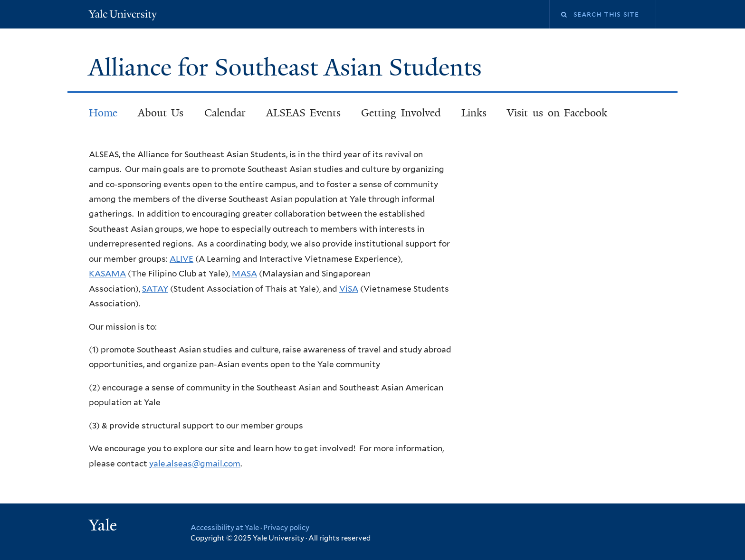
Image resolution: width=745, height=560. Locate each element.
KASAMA (107, 274)
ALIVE (181, 259)
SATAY (155, 289)
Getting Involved (401, 113)
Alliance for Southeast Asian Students (288, 67)
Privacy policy (286, 528)
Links (474, 113)
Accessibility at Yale (225, 528)
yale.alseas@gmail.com (195, 464)
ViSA (349, 289)
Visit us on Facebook (557, 113)
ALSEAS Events (304, 113)
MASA (244, 274)
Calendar (225, 113)
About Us (161, 113)
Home (103, 113)
